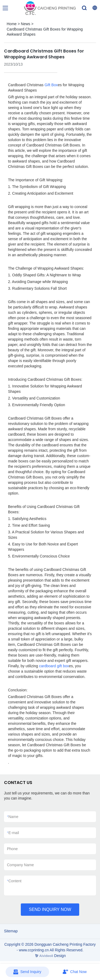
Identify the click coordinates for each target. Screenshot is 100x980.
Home (12, 24)
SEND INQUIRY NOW (50, 909)
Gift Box (51, 85)
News (25, 24)
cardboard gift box (54, 666)
